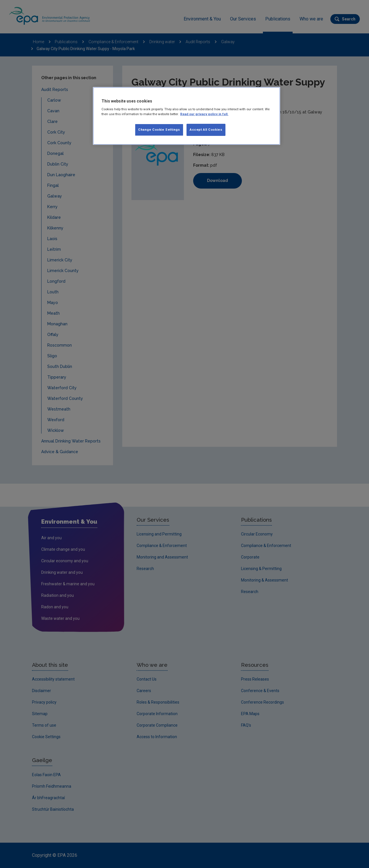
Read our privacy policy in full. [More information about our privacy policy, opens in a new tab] (204, 114)
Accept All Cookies (206, 130)
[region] (187, 116)
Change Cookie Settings (159, 130)
